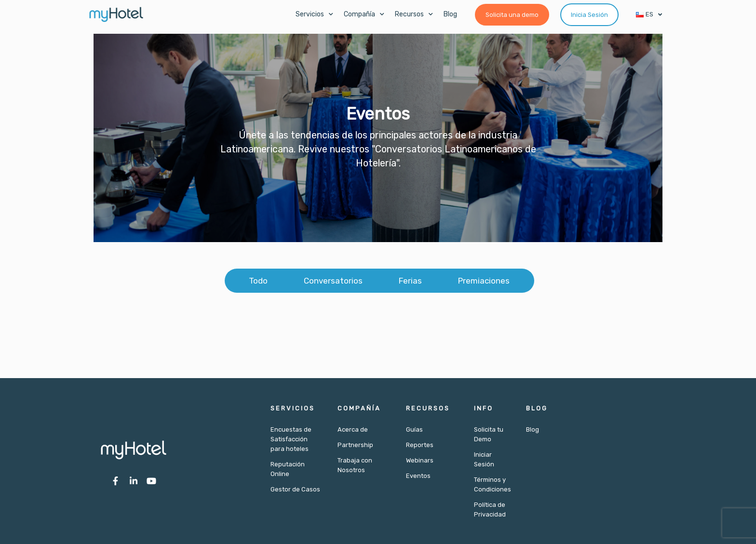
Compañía (364, 14)
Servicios (314, 14)
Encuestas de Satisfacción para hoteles (291, 439)
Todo (258, 281)
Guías (414, 429)
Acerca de (353, 429)
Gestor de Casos (295, 489)
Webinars (420, 460)
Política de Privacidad (490, 510)
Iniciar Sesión (484, 459)
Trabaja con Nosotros (355, 465)
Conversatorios (333, 281)
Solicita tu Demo (489, 434)
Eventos (418, 476)
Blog (450, 14)
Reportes (420, 445)
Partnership (355, 445)
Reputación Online (288, 469)
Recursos (414, 14)
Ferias (410, 281)
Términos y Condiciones (493, 484)
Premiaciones (484, 281)
